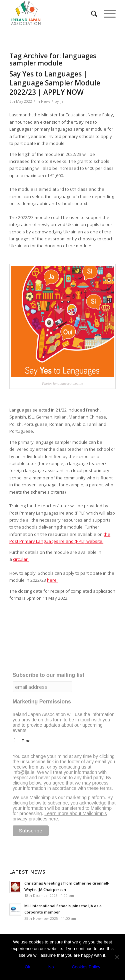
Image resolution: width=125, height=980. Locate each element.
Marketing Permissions (42, 702)
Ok (27, 967)
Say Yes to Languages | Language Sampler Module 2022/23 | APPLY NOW (55, 83)
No (51, 967)
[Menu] (106, 14)
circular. (21, 559)
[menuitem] (91, 14)
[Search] (91, 14)
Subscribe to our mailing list (48, 675)
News (45, 101)
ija (62, 101)
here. (52, 580)
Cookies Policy (86, 967)
